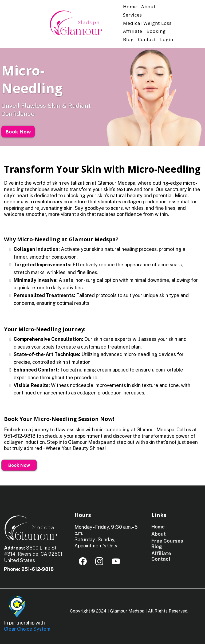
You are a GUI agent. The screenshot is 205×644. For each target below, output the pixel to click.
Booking (156, 31)
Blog (128, 39)
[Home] (157, 527)
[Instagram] (99, 561)
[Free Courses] (167, 541)
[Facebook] (83, 561)
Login (167, 39)
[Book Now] (18, 132)
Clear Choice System (27, 629)
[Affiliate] (161, 553)
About (148, 7)
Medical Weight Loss (147, 23)
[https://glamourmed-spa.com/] (76, 23)
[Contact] (160, 559)
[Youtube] (116, 561)
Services (133, 15)
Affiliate (133, 31)
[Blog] (156, 546)
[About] (158, 534)
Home (130, 7)
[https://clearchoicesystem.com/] (17, 606)
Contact (147, 39)
